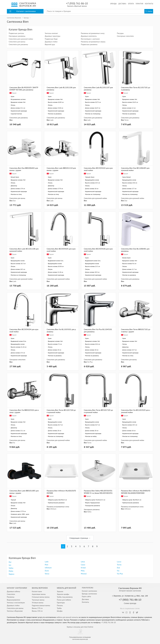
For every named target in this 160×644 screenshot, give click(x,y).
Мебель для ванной (66, 588)
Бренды (113, 4)
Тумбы (59, 608)
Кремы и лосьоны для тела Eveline (80, 627)
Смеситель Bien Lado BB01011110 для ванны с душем (61, 169)
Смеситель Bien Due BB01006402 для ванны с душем (24, 169)
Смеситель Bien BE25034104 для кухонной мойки (24, 330)
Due (14, 201)
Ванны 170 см (37, 608)
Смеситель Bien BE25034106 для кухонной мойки (98, 250)
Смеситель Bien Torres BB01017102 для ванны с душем (136, 330)
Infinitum (53, 509)
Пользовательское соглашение (80, 637)
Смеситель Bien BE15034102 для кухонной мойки (98, 169)
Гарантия (139, 4)
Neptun (11, 574)
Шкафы (60, 611)
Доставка (122, 4)
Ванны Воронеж (40, 588)
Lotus (83, 562)
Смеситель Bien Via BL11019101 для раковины (61, 330)
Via (14, 443)
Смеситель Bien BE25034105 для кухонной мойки (61, 250)
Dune (47, 571)
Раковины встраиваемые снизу (93, 33)
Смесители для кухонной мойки (21, 39)
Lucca (119, 562)
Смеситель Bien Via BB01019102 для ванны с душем (24, 411)
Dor (10, 562)
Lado (52, 120)
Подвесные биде (51, 39)
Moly (83, 571)
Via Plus (90, 362)
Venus (47, 574)
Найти (149, 11)
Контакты (149, 4)
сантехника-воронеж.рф (80, 639)
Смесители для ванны (17, 42)
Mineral (84, 574)
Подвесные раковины (89, 44)
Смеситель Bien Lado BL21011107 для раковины (98, 89)
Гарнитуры (61, 603)
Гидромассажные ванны (41, 605)
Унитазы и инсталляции (16, 603)
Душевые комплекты (89, 36)
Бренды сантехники (89, 594)
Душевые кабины (13, 591)
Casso (83, 565)
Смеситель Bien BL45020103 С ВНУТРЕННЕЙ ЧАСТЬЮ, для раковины (24, 89)
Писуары (120, 33)
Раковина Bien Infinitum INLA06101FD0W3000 (61, 492)
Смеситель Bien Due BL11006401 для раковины (135, 250)
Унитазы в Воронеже (15, 611)
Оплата (131, 4)
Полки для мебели (64, 600)
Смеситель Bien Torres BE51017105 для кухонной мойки (98, 411)
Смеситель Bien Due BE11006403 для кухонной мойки (135, 169)
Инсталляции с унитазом (90, 39)
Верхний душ (50, 44)
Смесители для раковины (18, 44)
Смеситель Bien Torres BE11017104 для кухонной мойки (61, 411)
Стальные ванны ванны (41, 597)
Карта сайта (86, 596)
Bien (11, 120)
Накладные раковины (17, 36)
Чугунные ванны (38, 600)
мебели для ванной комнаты (67, 617)
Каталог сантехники (89, 591)
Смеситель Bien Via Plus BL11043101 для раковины (98, 330)
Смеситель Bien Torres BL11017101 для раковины (136, 89)
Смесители (11, 594)
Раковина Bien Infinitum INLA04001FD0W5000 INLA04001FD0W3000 (136, 492)
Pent (47, 565)
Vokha (89, 512)
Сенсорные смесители (125, 36)
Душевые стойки (51, 42)
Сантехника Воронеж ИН (130, 588)
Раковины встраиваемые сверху (93, 42)
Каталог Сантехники (17, 588)
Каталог (22, 11)
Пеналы (60, 605)
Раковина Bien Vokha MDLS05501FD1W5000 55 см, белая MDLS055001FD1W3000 (98, 492)
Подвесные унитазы (16, 33)
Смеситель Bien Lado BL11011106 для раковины (61, 89)
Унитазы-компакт (51, 33)
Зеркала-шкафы (63, 594)
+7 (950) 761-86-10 (77, 4)
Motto (11, 571)
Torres (126, 120)
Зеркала (60, 591)
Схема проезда (130, 603)
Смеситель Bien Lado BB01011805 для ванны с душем (24, 492)
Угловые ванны (38, 603)
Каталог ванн (37, 591)
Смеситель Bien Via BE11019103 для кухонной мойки (136, 411)
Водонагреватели (13, 600)
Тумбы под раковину (65, 597)
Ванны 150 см (37, 611)
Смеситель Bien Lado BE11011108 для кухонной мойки (24, 250)
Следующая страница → (80, 538)
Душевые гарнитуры (53, 36)
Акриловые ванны (39, 594)
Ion (10, 565)
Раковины (11, 597)
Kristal (83, 568)
